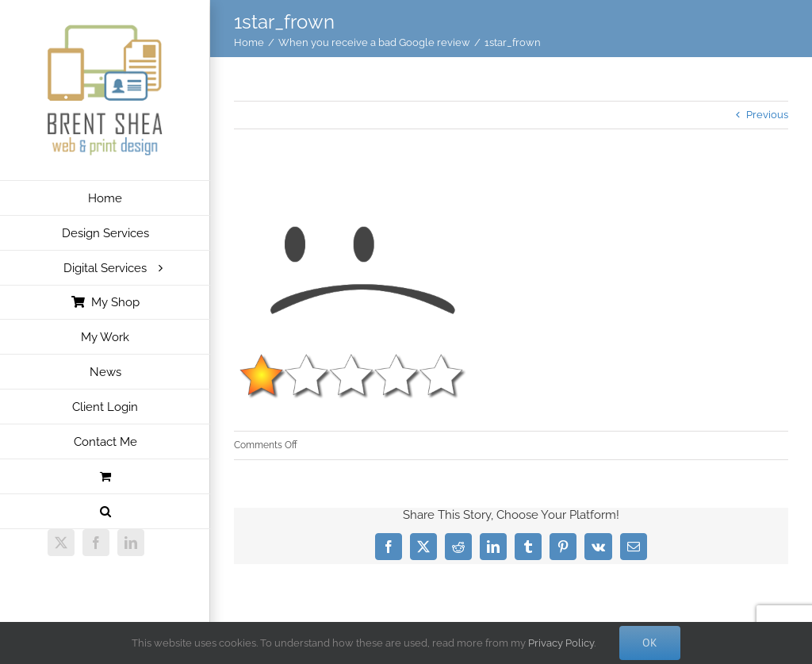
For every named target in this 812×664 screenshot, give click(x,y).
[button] (105, 512)
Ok (650, 643)
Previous (767, 115)
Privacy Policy (561, 643)
